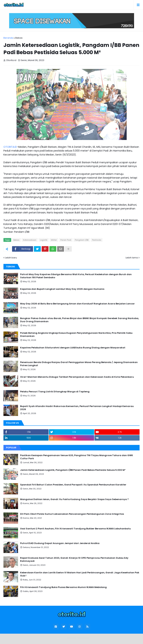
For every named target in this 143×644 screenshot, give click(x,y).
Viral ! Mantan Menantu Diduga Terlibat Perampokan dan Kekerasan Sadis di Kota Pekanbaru (77, 377)
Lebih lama (132, 258)
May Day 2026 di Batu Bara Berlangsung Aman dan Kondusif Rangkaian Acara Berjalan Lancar (77, 304)
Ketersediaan (30, 240)
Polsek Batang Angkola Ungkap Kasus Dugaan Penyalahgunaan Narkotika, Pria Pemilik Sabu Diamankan (76, 335)
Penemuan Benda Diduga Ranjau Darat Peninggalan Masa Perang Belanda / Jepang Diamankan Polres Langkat (79, 364)
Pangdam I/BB (82, 240)
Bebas (19, 38)
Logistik (44, 240)
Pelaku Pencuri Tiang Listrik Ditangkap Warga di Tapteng (55, 392)
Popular (11, 448)
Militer (54, 240)
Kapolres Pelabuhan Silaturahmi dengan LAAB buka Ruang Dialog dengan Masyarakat (73, 348)
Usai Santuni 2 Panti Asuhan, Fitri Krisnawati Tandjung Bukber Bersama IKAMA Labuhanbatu (75, 529)
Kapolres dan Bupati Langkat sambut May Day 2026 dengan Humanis (62, 289)
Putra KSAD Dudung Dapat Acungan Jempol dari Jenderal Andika (60, 543)
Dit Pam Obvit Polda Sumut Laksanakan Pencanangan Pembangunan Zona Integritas (72, 514)
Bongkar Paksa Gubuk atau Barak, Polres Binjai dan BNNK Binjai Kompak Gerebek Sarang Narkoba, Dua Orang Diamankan (80, 320)
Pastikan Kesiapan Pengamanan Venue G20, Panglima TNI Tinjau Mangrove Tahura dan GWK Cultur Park (77, 457)
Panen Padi (66, 240)
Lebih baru (11, 258)
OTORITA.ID (10, 147)
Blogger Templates (78, 638)
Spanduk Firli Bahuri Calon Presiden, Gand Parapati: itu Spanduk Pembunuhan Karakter (73, 485)
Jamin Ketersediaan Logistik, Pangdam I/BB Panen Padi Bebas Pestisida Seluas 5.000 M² (73, 470)
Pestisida (97, 240)
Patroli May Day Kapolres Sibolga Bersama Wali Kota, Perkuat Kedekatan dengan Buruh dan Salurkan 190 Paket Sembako (76, 276)
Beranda (8, 38)
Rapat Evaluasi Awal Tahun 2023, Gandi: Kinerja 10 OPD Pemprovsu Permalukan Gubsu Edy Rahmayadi (74, 560)
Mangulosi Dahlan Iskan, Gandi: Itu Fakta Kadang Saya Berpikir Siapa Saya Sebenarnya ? (74, 499)
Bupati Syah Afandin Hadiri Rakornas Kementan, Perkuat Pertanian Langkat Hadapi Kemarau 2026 (77, 408)
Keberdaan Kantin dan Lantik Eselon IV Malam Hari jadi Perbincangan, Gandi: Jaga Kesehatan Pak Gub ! (80, 574)
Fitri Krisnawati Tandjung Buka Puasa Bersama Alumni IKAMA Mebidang (63, 587)
